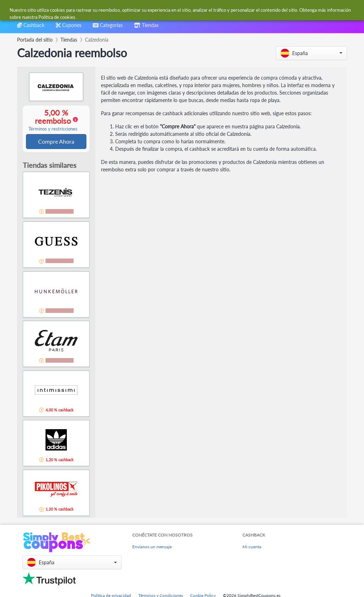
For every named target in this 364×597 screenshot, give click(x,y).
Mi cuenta (252, 547)
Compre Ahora (56, 142)
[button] (311, 53)
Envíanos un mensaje (152, 547)
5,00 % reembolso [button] (53, 120)
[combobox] (165, 10)
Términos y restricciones (53, 129)
